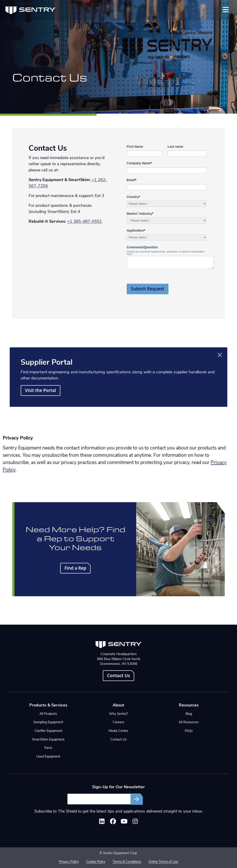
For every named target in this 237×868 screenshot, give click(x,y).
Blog (189, 714)
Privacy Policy (69, 862)
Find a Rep (75, 568)
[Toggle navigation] (226, 10)
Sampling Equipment (48, 722)
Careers (118, 722)
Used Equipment (48, 757)
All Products (48, 714)
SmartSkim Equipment (48, 740)
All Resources (189, 722)
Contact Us (119, 676)
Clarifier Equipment (48, 731)
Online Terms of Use (163, 862)
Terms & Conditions (127, 862)
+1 (70, 222)
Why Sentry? (118, 714)
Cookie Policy (96, 862)
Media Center (118, 731)
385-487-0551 (88, 222)
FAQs (189, 731)
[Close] (220, 355)
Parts (48, 748)
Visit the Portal (41, 390)
